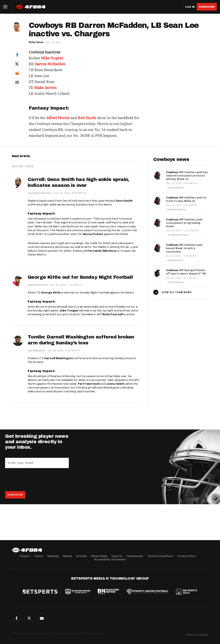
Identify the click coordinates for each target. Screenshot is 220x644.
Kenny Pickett (93, 234)
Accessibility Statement (110, 559)
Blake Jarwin (45, 88)
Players (25, 556)
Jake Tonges (69, 310)
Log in (190, 7)
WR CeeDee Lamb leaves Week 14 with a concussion (184, 248)
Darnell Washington (59, 358)
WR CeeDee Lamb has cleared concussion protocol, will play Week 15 (187, 176)
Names (68, 556)
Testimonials (135, 556)
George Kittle (51, 293)
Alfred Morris (58, 118)
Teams (39, 556)
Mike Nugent (52, 58)
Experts (117, 556)
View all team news (177, 292)
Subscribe (207, 7)
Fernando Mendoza (102, 251)
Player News (99, 556)
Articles (81, 556)
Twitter (29, 618)
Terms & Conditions (160, 556)
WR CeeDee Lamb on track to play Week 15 (186, 199)
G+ (42, 618)
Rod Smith (87, 118)
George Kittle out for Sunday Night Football (80, 277)
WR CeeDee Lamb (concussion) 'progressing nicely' (184, 223)
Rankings (53, 556)
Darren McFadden (50, 64)
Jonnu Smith (115, 384)
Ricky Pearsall (113, 314)
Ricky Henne (36, 42)
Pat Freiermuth (89, 384)
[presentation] (37, 480)
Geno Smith (124, 201)
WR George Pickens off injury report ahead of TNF (186, 272)
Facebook (16, 618)
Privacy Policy (187, 556)
